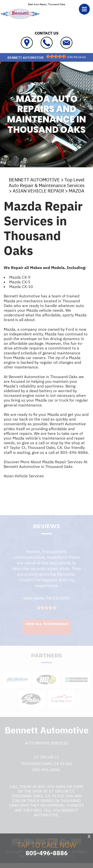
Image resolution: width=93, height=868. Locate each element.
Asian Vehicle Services (24, 476)
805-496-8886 (74, 452)
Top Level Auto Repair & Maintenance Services (47, 183)
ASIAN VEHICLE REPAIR (38, 191)
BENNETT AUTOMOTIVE (34, 180)
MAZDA (77, 191)
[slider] (56, 57)
